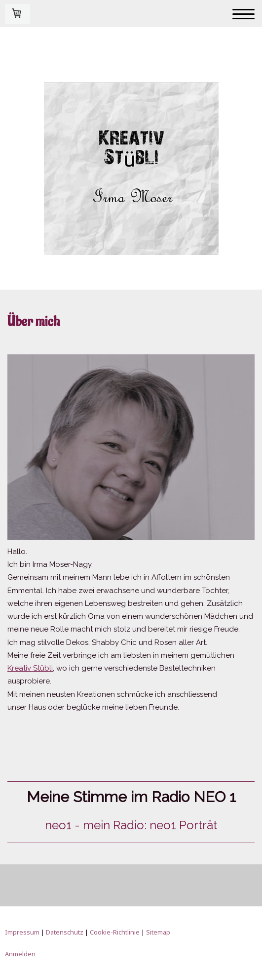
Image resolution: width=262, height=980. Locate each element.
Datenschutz (65, 932)
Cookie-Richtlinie (115, 932)
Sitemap (158, 932)
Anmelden (20, 954)
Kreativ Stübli (30, 668)
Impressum (22, 932)
